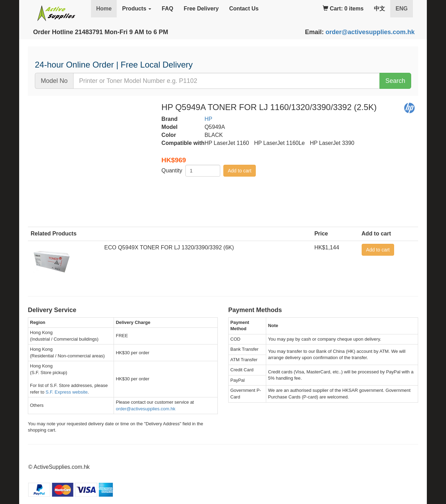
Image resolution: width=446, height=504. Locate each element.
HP (208, 119)
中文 (379, 9)
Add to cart (240, 171)
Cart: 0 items (343, 9)
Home (104, 9)
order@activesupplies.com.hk (370, 32)
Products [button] (137, 9)
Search (395, 81)
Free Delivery (201, 9)
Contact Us (244, 9)
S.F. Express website (67, 392)
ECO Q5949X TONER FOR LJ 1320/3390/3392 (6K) (169, 247)
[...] (226, 81)
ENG (404, 8)
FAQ (167, 9)
